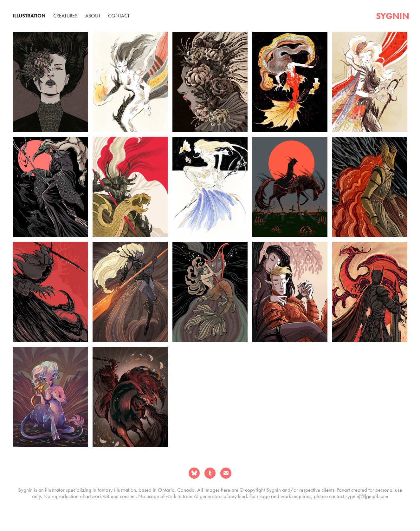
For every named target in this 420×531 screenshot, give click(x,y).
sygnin (393, 16)
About (93, 16)
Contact (119, 16)
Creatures (65, 16)
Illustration (29, 16)
